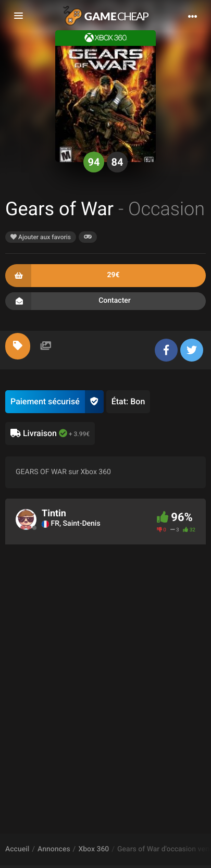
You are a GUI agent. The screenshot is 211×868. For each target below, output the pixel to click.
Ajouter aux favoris (41, 237)
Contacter (106, 301)
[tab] (18, 346)
